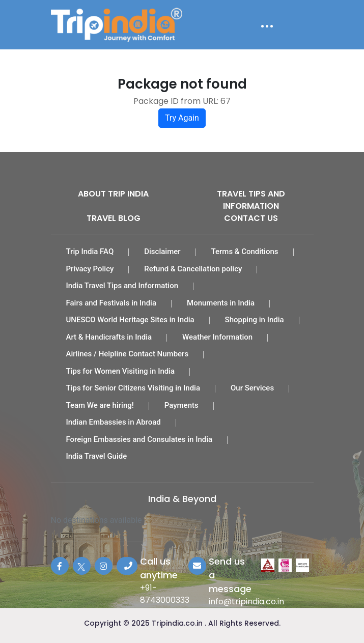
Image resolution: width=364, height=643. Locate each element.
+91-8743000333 (165, 594)
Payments (181, 405)
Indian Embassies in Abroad (114, 422)
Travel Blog (114, 218)
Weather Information (217, 337)
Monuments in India (221, 303)
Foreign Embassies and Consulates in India (139, 439)
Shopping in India (255, 320)
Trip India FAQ (90, 251)
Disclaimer (162, 251)
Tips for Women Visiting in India (121, 371)
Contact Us (251, 218)
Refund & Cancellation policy (193, 269)
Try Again (182, 118)
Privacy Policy (90, 269)
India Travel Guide (97, 456)
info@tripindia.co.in (246, 602)
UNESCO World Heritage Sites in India (130, 320)
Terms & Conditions (245, 251)
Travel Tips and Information (251, 200)
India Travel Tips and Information (122, 286)
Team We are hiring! (100, 405)
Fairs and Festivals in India (111, 303)
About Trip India (113, 194)
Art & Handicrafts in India (109, 337)
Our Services (252, 388)
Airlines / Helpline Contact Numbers (128, 354)
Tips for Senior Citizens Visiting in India (133, 388)
